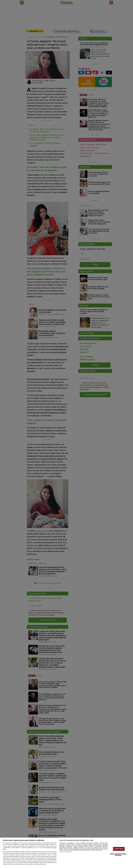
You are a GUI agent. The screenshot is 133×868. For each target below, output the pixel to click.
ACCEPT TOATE (119, 849)
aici (21, 859)
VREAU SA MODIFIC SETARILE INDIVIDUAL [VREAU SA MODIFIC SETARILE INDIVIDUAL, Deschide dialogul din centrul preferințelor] (118, 855)
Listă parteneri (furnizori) (65, 852)
